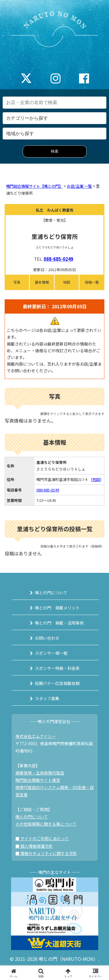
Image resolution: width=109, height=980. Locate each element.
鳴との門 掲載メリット (57, 608)
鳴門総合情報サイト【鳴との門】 (34, 186)
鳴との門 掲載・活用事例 (59, 623)
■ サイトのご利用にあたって (42, 838)
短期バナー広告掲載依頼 (57, 683)
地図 (67, 282)
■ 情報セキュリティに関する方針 (46, 853)
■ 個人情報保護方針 (34, 846)
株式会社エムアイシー (36, 736)
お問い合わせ (47, 638)
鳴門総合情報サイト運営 (38, 780)
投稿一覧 (92, 282)
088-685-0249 (58, 259)
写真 (17, 282)
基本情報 (42, 282)
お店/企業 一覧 (79, 186)
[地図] (96, 479)
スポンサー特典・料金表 (57, 668)
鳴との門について (51, 593)
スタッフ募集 (47, 698)
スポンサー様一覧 (51, 653)
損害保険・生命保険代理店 (40, 773)
